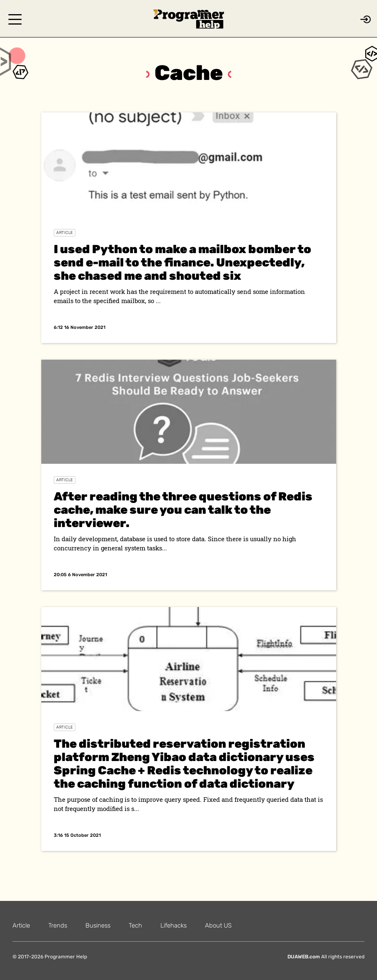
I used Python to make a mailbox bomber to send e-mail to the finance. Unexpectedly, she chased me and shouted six (182, 262)
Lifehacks (174, 925)
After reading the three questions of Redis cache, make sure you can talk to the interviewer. (183, 510)
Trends (58, 925)
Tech (135, 925)
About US (218, 925)
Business (98, 925)
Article (65, 233)
